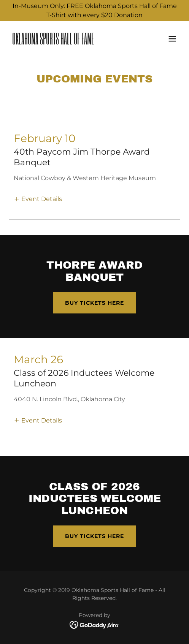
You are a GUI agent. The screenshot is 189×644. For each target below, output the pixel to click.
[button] (172, 39)
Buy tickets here (94, 303)
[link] (69, 42)
